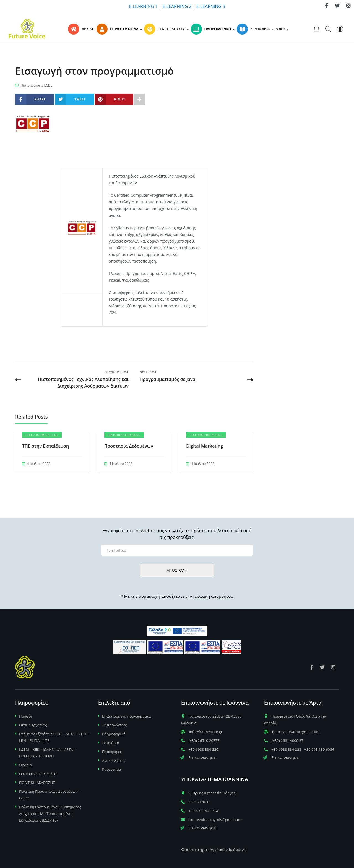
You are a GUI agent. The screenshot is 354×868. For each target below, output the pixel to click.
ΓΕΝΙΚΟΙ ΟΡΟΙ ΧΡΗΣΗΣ (38, 774)
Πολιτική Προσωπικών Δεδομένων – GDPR (50, 795)
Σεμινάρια (111, 743)
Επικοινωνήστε (199, 757)
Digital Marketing (205, 446)
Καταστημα (112, 769)
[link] (326, 6)
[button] (283, 29)
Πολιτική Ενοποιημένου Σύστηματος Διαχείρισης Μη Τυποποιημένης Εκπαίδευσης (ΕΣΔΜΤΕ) (50, 814)
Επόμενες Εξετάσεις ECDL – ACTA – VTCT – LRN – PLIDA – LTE (54, 737)
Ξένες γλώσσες (114, 725)
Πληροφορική (114, 734)
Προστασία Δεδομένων (129, 446)
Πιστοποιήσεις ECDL (36, 85)
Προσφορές (112, 752)
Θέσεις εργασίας (33, 725)
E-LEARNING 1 (143, 6)
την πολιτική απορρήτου (209, 596)
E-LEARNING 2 (177, 6)
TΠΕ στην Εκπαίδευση (45, 446)
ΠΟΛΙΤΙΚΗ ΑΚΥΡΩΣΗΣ (37, 783)
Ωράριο (25, 765)
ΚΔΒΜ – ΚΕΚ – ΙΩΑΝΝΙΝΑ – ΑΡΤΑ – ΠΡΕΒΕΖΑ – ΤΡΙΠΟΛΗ (47, 753)
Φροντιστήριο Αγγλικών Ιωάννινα (214, 849)
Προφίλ (25, 716)
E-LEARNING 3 (211, 6)
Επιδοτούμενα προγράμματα (126, 716)
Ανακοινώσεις (114, 760)
